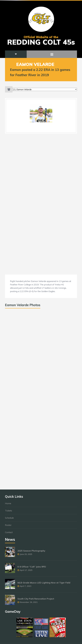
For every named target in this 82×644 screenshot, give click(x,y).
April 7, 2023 (26, 587)
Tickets (9, 512)
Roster (8, 526)
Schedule (9, 519)
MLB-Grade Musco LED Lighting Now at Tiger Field (44, 584)
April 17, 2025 (26, 571)
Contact (9, 534)
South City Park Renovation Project (36, 600)
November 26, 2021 (29, 603)
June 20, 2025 (26, 555)
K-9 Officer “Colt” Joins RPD (32, 568)
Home (8, 505)
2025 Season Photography (31, 552)
